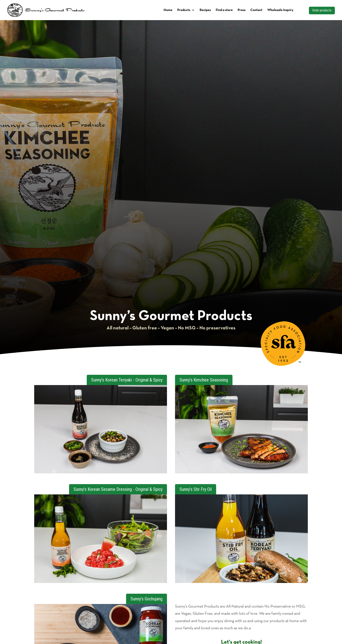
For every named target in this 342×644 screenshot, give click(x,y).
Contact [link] (256, 10)
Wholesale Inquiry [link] (280, 10)
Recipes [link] (205, 10)
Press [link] (242, 10)
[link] (283, 365)
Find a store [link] (224, 10)
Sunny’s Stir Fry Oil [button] (196, 489)
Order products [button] (322, 10)
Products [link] (184, 10)
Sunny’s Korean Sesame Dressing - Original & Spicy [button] (118, 489)
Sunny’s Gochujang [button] (147, 599)
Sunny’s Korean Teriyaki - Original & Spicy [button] (127, 380)
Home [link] (168, 10)
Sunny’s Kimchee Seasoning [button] (204, 380)
